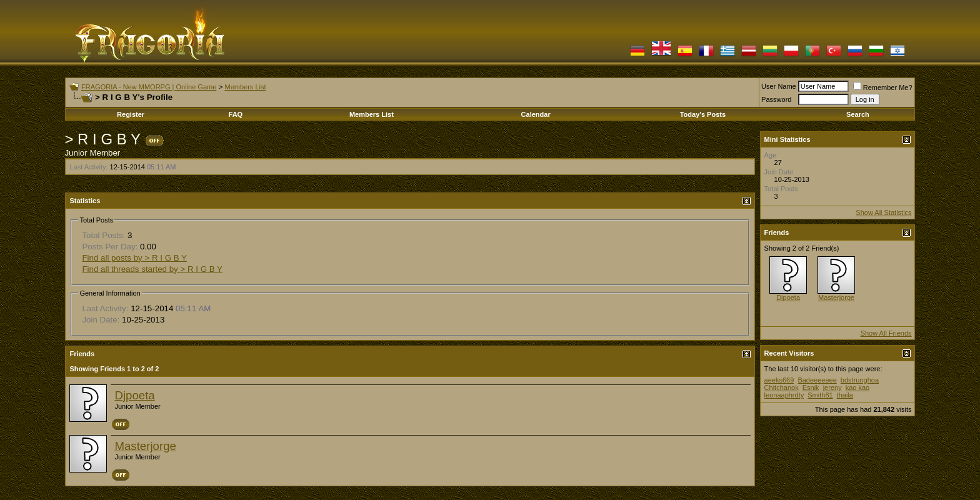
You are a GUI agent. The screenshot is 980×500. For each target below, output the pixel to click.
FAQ (236, 114)
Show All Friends (886, 333)
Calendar (536, 114)
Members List (245, 87)
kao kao (858, 387)
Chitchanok (782, 387)
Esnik (811, 387)
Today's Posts (703, 114)
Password (776, 99)
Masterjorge (145, 446)
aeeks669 (779, 380)
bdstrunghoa (860, 380)
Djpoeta (134, 395)
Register (131, 114)
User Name (779, 86)
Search (858, 114)
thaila (845, 395)
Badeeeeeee (817, 380)
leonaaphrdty (784, 395)
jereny (832, 387)
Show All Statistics (883, 212)
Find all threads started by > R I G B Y (152, 269)
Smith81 (820, 395)
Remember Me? (883, 87)
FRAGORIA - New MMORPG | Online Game (149, 87)
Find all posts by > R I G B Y (134, 258)
